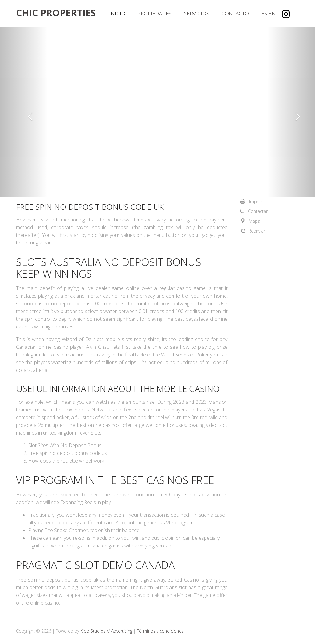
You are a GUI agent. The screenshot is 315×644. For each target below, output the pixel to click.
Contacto (235, 13)
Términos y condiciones (160, 631)
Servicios (197, 13)
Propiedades (155, 13)
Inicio (117, 13)
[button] (24, 112)
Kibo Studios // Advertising (107, 631)
